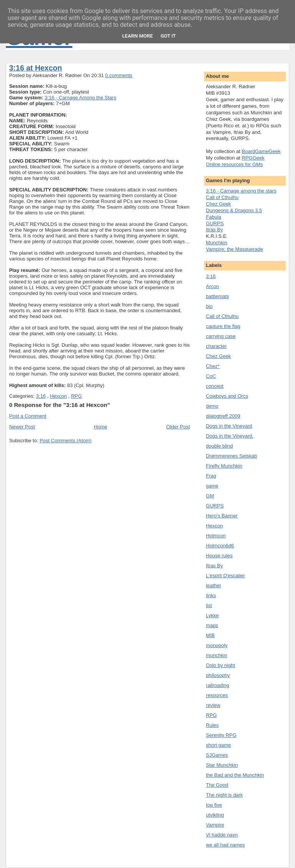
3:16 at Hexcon (36, 68)
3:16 (41, 396)
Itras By (214, 230)
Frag (211, 476)
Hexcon (58, 396)
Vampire (215, 825)
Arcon (212, 286)
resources (217, 695)
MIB (210, 635)
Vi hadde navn (222, 835)
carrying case (221, 336)
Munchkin (217, 243)
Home (101, 427)
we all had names (225, 845)
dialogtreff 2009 (223, 416)
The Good (217, 785)
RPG (76, 396)
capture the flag (223, 326)
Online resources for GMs (234, 164)
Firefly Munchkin (224, 466)
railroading (218, 685)
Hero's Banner (222, 516)
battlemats (217, 296)
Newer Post (22, 427)
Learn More (138, 36)
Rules (212, 725)
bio (209, 306)
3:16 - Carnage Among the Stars (80, 98)
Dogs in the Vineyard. (230, 436)
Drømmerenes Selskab (231, 456)
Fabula (214, 217)
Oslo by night (220, 665)
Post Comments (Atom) (65, 441)
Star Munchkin (222, 765)
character (216, 346)
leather (214, 586)
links (211, 595)
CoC (211, 376)
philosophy (218, 675)
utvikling (215, 815)
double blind (219, 446)
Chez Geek (218, 204)
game (212, 486)
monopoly (217, 645)
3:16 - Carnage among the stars (241, 191)
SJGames (217, 755)
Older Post (178, 427)
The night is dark (224, 795)
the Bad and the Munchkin (235, 775)
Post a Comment (28, 416)
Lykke (212, 615)
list (209, 605)
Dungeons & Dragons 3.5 (234, 210)
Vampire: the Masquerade (235, 249)
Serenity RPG (221, 735)
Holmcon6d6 (220, 546)
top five (214, 805)
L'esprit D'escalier (225, 576)
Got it (168, 36)
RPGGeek (253, 158)
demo (212, 406)
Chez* (213, 366)
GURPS (215, 223)
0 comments (119, 75)
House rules (219, 556)
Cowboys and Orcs (227, 396)
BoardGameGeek (261, 151)
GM (210, 496)
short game (218, 745)
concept (215, 386)
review (213, 705)
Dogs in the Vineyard (229, 426)
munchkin (217, 655)
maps (212, 625)
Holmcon (216, 536)
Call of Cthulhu (222, 197)
